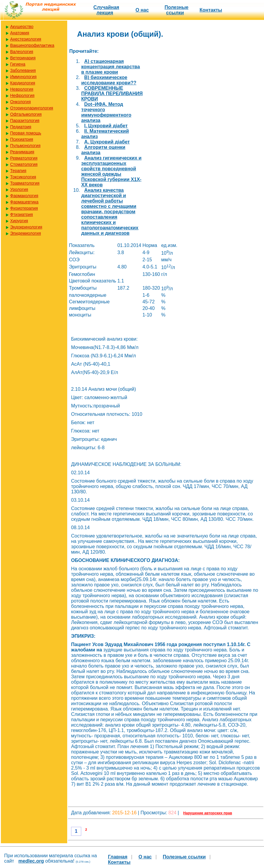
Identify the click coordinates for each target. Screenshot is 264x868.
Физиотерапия (24, 208)
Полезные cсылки (176, 10)
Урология (19, 189)
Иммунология (23, 77)
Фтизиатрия (22, 214)
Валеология (22, 52)
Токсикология (23, 177)
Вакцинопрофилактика (32, 45)
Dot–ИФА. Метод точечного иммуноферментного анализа (106, 112)
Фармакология (24, 196)
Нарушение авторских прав (208, 813)
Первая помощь (26, 133)
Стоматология (24, 164)
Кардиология (23, 83)
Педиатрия (21, 127)
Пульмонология (25, 146)
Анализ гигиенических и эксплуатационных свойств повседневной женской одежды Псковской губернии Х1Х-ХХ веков (111, 171)
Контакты (211, 10)
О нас (142, 10)
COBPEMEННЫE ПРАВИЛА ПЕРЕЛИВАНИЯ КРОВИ (112, 94)
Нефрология (22, 95)
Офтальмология (26, 114)
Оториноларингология (32, 108)
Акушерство (22, 27)
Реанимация (22, 152)
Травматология (25, 183)
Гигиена (18, 64)
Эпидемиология (26, 233)
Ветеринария (23, 58)
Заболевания (23, 70)
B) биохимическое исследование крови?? (109, 80)
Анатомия (20, 33)
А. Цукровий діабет (107, 142)
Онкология (20, 102)
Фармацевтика (24, 202)
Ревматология (24, 158)
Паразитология (25, 121)
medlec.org (31, 861)
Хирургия (19, 221)
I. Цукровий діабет (106, 126)
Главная (118, 857)
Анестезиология (26, 39)
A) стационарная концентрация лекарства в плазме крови (110, 67)
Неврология (22, 89)
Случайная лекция (106, 10)
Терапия (18, 171)
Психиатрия (22, 139)
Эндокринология (26, 227)
